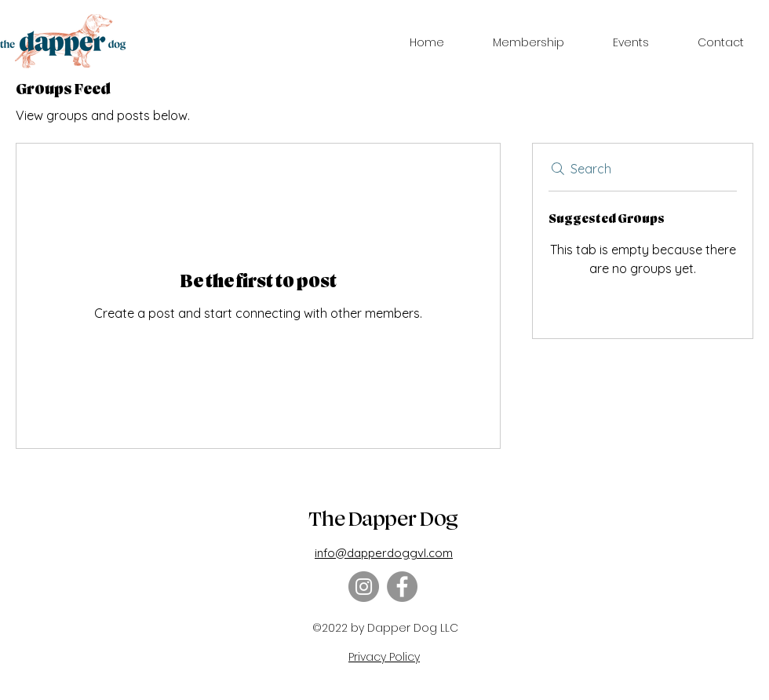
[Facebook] (402, 587)
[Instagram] (364, 587)
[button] (528, 42)
